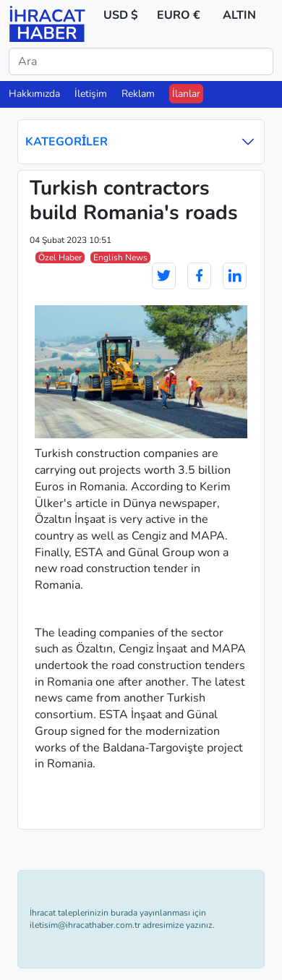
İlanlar (186, 94)
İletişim (91, 94)
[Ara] (141, 61)
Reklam (138, 94)
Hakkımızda (34, 94)
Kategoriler (141, 141)
